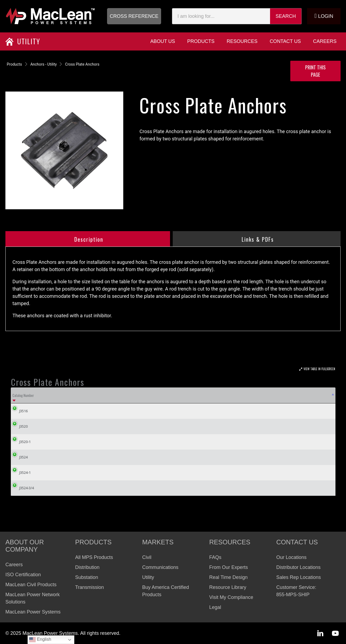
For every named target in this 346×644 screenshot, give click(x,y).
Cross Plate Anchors (82, 64)
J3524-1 (21, 473)
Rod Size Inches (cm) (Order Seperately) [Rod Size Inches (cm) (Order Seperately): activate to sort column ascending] (219, 395)
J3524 (19, 457)
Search (286, 16)
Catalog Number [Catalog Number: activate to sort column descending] (23, 395)
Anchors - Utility (44, 64)
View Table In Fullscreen (319, 369)
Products (14, 64)
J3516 (19, 411)
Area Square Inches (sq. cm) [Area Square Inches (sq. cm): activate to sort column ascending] (138, 395)
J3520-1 (21, 442)
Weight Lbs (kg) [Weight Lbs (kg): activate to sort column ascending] (302, 395)
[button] (134, 16)
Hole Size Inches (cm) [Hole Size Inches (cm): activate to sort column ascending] (74, 395)
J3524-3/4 (22, 488)
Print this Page (315, 71)
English (40, 640)
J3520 (19, 426)
